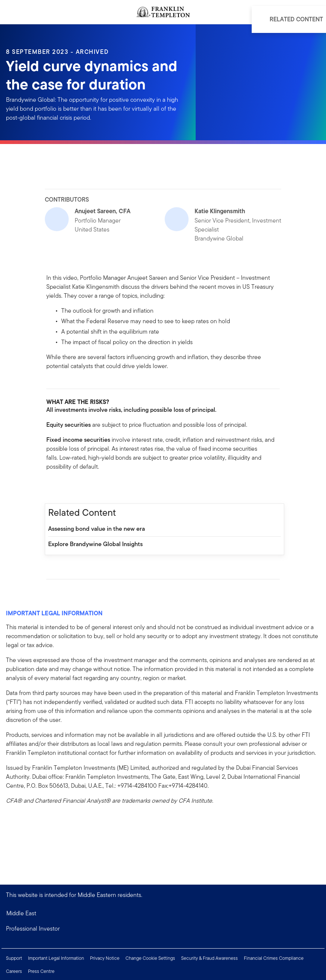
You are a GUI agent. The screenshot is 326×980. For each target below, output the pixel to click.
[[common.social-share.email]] (88, 487)
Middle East (21, 913)
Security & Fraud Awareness (209, 958)
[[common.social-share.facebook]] (52, 487)
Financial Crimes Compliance (274, 958)
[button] (163, 929)
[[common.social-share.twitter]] (76, 487)
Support (14, 958)
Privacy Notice (105, 958)
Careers (14, 971)
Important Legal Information (56, 958)
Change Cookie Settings (150, 958)
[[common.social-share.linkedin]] (64, 487)
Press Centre (41, 971)
